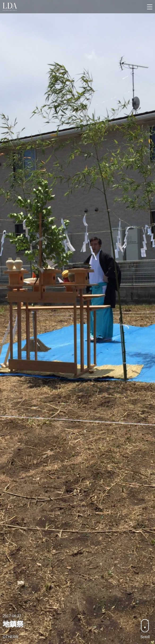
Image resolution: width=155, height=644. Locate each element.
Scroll (145, 629)
